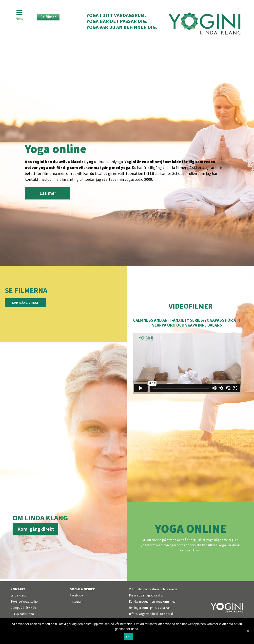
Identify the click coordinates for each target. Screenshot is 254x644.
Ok (128, 637)
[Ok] (248, 631)
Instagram (77, 602)
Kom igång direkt (25, 303)
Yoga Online (191, 528)
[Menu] (19, 15)
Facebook (77, 595)
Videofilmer (191, 306)
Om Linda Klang (40, 518)
